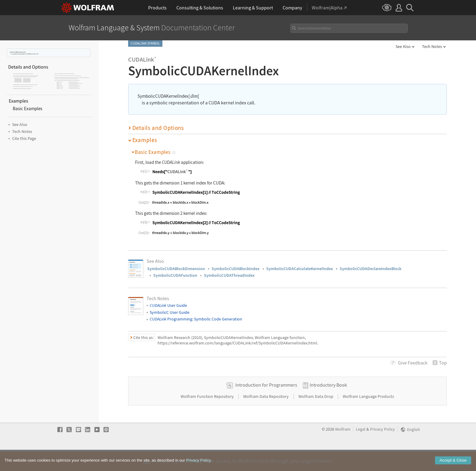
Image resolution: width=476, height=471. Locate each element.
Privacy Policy (382, 448)
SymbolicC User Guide (170, 312)
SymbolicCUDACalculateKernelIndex (300, 269)
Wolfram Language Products (368, 415)
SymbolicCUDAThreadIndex (229, 275)
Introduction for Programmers (266, 404)
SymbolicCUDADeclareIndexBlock (371, 269)
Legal (361, 448)
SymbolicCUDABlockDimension (176, 269)
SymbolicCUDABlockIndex (236, 269)
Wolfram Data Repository (266, 415)
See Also (403, 46)
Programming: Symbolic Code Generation (196, 319)
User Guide (168, 305)
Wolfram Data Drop (316, 415)
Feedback (413, 363)
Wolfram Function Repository (208, 415)
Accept (453, 464)
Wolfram (343, 448)
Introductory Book (328, 404)
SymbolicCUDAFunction (175, 275)
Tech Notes (432, 46)
